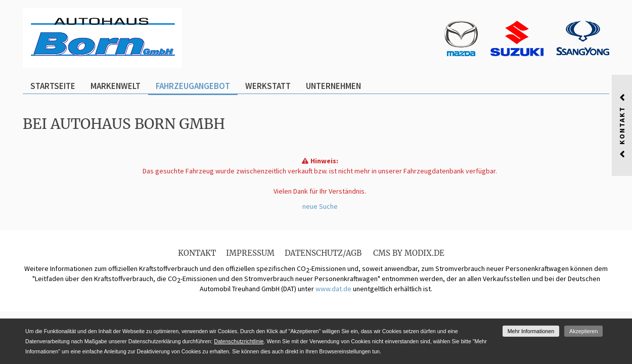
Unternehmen (333, 86)
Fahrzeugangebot (193, 86)
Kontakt (197, 253)
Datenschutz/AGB (323, 253)
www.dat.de (333, 289)
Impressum (250, 253)
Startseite (53, 86)
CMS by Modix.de (409, 253)
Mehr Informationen (531, 331)
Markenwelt (116, 86)
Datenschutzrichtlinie (239, 341)
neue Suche (320, 206)
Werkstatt (268, 86)
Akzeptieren (583, 331)
